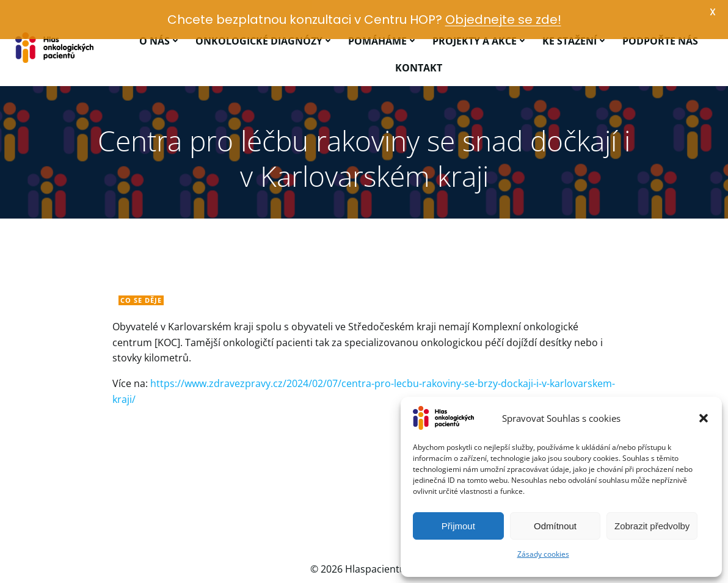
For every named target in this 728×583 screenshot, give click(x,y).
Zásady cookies (543, 554)
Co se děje (141, 278)
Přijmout (458, 526)
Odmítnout (555, 526)
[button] (704, 418)
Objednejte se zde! (503, 20)
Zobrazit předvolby (652, 526)
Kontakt (419, 46)
